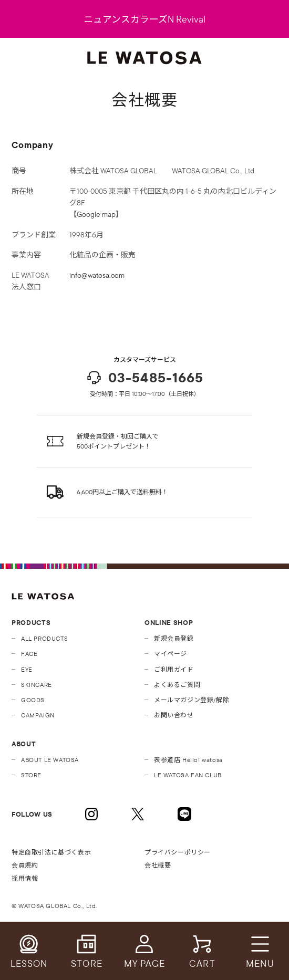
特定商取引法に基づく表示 (51, 852)
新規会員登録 (174, 638)
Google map (96, 214)
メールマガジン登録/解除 (192, 700)
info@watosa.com (97, 275)
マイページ (171, 654)
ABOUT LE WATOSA (50, 760)
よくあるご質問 (177, 685)
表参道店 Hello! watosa (188, 760)
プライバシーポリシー (178, 852)
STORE (31, 775)
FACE (29, 654)
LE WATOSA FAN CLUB (188, 775)
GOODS (33, 700)
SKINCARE (37, 685)
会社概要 (158, 865)
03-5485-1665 (145, 378)
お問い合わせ (174, 715)
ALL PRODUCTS (44, 638)
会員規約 (25, 865)
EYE (27, 669)
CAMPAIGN (38, 715)
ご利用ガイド (174, 669)
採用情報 (25, 878)
